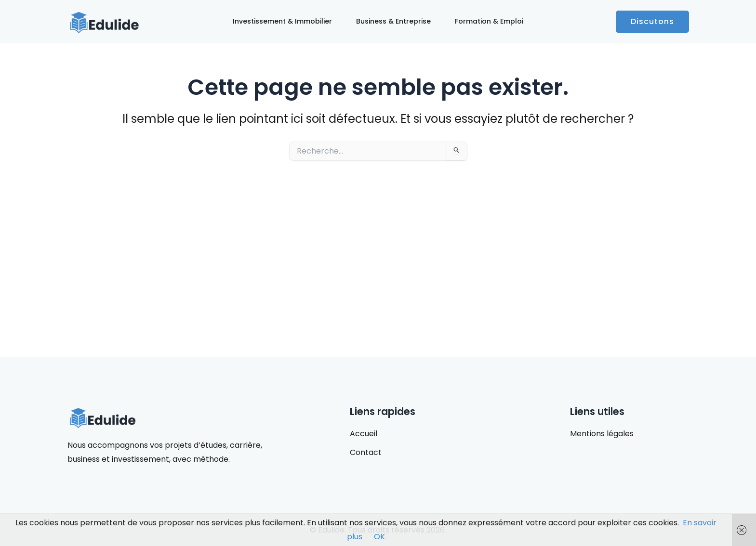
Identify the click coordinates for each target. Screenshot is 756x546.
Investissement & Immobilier (282, 21)
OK (379, 537)
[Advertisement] (378, 259)
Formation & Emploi (489, 21)
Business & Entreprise (393, 21)
